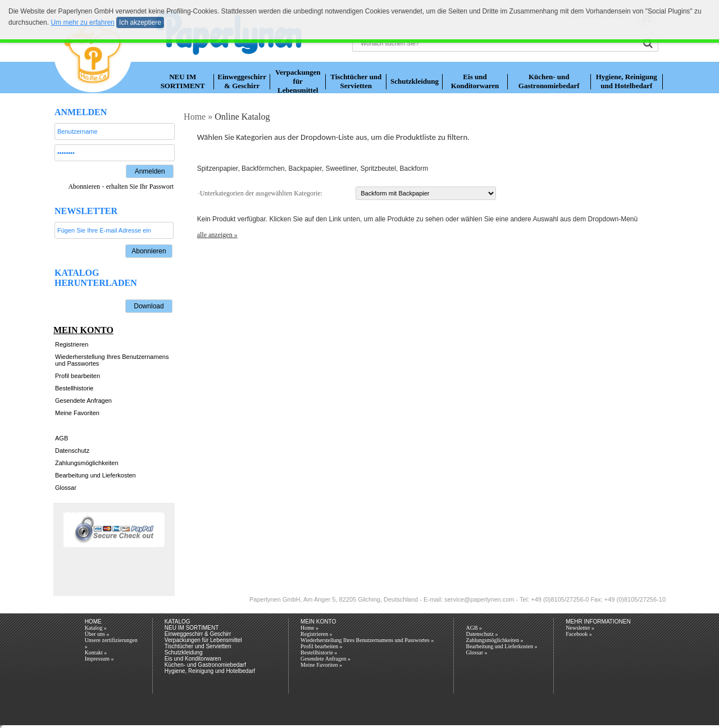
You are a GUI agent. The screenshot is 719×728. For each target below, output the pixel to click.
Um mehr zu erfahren (82, 22)
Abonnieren (84, 186)
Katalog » (96, 628)
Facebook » (579, 634)
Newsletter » (580, 628)
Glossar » (476, 652)
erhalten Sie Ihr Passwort (140, 186)
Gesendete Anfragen (83, 401)
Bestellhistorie (74, 388)
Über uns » (97, 634)
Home (194, 117)
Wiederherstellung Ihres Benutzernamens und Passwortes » (367, 640)
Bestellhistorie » (319, 652)
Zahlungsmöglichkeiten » (494, 640)
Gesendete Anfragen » (326, 659)
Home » (310, 628)
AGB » (474, 628)
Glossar (66, 488)
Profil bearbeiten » (321, 646)
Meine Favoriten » (321, 665)
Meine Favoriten (77, 413)
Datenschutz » (482, 634)
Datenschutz (72, 451)
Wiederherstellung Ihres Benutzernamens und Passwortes (112, 360)
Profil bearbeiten (78, 376)
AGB (62, 438)
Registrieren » (316, 634)
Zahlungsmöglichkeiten (87, 463)
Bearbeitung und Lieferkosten (95, 475)
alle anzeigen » (217, 235)
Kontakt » (96, 652)
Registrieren (72, 344)
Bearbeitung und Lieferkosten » (501, 646)
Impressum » (99, 659)
